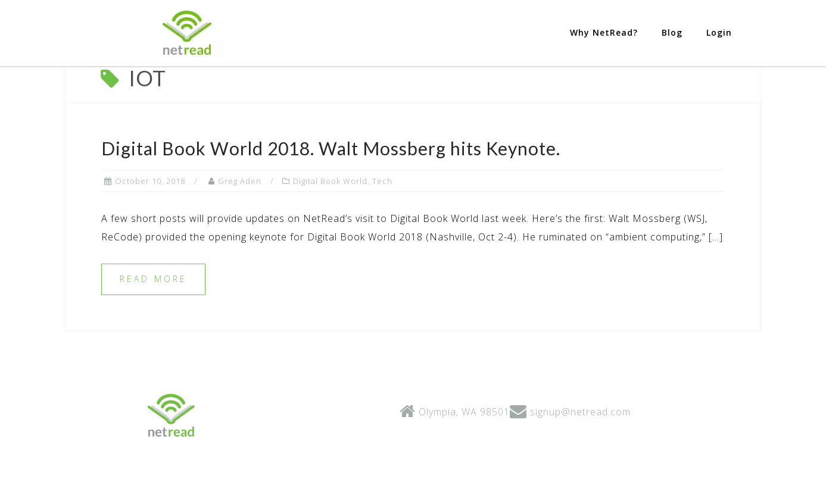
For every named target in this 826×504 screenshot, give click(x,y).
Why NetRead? (604, 32)
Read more (153, 326)
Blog (672, 32)
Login (719, 32)
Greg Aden (240, 228)
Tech (382, 228)
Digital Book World (330, 228)
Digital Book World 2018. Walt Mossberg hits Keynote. (331, 195)
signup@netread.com (580, 459)
